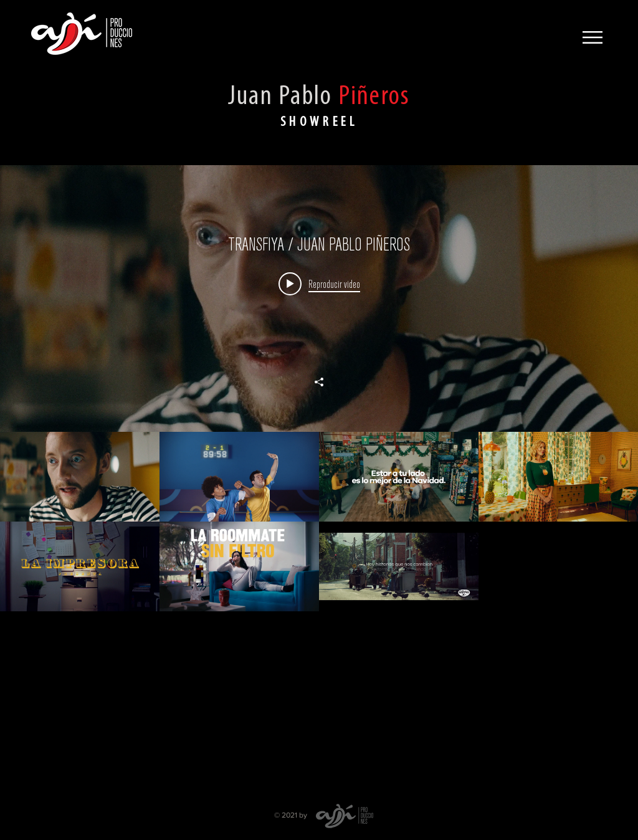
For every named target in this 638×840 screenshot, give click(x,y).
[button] (593, 37)
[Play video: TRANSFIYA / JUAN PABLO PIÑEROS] (319, 284)
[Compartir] (319, 382)
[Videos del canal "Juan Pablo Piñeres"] (319, 611)
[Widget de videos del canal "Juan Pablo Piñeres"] (319, 478)
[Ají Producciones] (82, 34)
